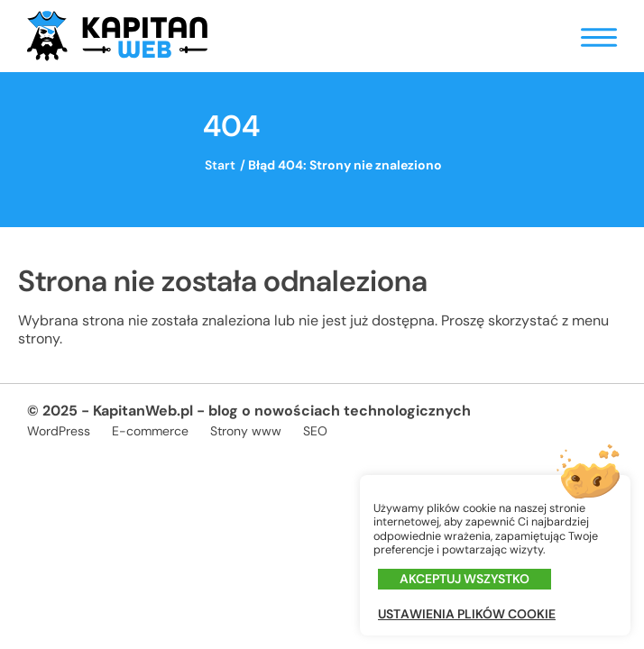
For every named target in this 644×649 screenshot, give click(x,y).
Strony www (246, 431)
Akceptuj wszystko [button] (465, 579)
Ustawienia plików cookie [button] (467, 614)
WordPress (59, 431)
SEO (315, 431)
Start (220, 165)
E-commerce (150, 431)
